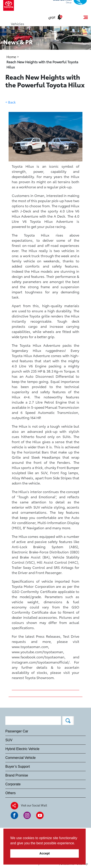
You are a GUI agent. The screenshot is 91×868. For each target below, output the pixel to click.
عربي (52, 17)
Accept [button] (45, 853)
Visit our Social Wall (34, 805)
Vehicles (18, 24)
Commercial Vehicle (20, 758)
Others (10, 793)
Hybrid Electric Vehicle (22, 749)
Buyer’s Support (18, 767)
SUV (9, 740)
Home (12, 56)
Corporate (13, 784)
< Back (10, 102)
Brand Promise (17, 775)
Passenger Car (17, 731)
